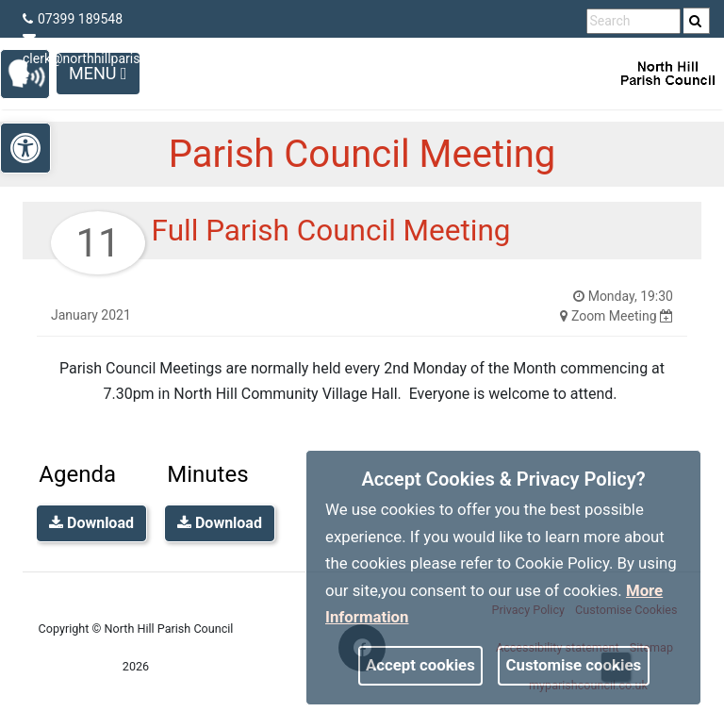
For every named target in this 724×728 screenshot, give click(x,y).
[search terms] (633, 21)
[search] (697, 21)
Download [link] (91, 523)
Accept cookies (420, 665)
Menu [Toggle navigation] (98, 73)
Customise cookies (574, 665)
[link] (695, 21)
